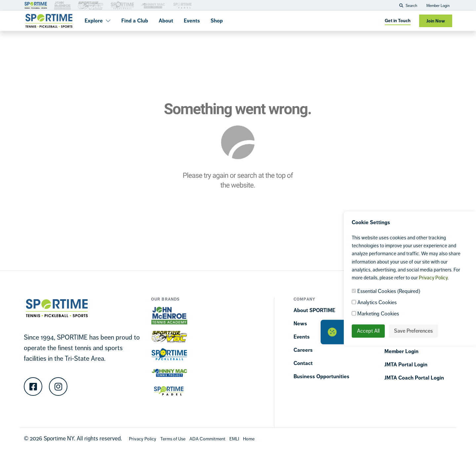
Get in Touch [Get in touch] (398, 21)
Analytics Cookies (374, 302)
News (300, 324)
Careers (303, 350)
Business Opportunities (321, 376)
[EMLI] (234, 439)
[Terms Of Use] (173, 439)
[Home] (249, 439)
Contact (303, 363)
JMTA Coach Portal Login (414, 378)
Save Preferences (413, 331)
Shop (217, 21)
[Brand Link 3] (62, 5)
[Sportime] (49, 21)
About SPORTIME (314, 310)
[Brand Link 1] (36, 5)
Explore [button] (98, 21)
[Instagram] (58, 387)
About (166, 21)
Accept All (368, 331)
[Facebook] (33, 387)
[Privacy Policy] (143, 439)
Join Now (436, 21)
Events (192, 21)
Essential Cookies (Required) (386, 291)
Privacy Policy (433, 278)
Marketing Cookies (375, 314)
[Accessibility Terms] (207, 439)
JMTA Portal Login (406, 365)
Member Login (438, 6)
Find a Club (135, 21)
